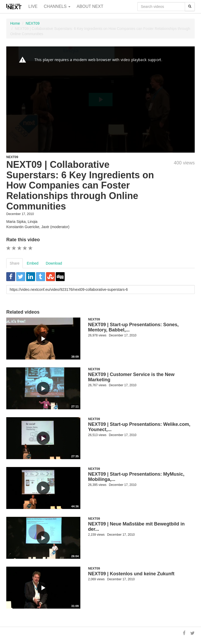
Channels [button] (57, 6)
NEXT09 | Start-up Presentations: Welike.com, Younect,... (139, 427)
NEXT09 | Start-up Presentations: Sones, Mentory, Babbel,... (133, 327)
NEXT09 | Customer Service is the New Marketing (131, 377)
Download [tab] (54, 263)
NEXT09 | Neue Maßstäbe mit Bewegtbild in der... (136, 527)
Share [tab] (15, 263)
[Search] (190, 7)
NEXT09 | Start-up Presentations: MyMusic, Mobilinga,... (136, 477)
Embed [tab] (32, 263)
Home (15, 23)
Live (33, 6)
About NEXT (90, 6)
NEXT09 (33, 23)
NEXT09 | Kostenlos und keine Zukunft (131, 574)
